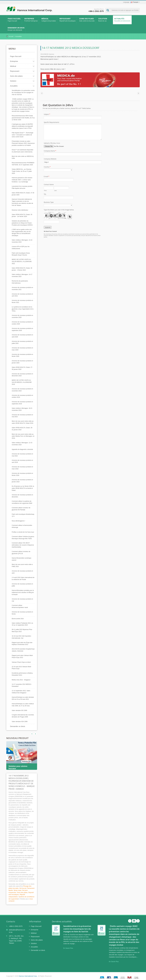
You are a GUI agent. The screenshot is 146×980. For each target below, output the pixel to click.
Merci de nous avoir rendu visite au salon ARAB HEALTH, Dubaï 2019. (23, 422)
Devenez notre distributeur (20, 210)
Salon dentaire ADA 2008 (20, 722)
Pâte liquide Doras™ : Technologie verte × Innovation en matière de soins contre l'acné (22, 135)
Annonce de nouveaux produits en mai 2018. (22, 455)
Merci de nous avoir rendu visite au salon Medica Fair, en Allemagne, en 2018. (23, 436)
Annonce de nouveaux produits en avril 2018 (22, 461)
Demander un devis (16, 29)
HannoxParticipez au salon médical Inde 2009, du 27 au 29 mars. (23, 705)
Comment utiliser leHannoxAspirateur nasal (20, 606)
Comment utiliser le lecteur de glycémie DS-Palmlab (21, 509)
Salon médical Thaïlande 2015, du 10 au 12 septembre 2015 (22, 624)
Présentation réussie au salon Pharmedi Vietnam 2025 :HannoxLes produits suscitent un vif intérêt (23, 143)
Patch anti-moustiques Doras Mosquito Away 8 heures (21, 254)
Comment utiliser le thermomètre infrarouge (22, 526)
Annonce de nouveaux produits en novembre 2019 (22, 390)
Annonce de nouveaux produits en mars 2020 (22, 349)
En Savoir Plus (68, 948)
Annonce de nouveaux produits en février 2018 (22, 474)
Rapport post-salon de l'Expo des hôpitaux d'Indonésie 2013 (22, 644)
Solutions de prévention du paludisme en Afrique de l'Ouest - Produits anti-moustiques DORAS (22, 223)
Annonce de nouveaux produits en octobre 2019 (22, 396)
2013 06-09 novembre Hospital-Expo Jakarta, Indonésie (23, 650)
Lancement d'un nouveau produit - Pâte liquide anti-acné (22, 187)
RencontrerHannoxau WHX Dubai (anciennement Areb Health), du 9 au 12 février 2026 (23, 118)
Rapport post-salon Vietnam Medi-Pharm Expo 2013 (22, 656)
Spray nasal (17, 890)
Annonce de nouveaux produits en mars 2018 (22, 468)
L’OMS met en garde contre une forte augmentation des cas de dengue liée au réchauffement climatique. (22, 233)
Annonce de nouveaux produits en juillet (22, 585)
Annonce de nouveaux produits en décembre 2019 (22, 375)
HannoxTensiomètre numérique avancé (22, 559)
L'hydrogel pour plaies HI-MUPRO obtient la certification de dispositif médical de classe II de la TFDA (22, 126)
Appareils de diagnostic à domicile (22, 449)
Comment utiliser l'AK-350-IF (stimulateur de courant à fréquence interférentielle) (23, 545)
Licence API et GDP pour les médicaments (21, 248)
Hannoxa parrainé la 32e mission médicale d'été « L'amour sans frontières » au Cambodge (22, 180)
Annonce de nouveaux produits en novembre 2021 (22, 289)
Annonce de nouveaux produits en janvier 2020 (22, 362)
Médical (48, 20)
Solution (104, 20)
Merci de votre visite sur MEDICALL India (23, 157)
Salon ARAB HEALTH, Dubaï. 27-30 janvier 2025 (23, 194)
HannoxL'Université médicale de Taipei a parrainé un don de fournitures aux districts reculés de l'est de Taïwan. (22, 202)
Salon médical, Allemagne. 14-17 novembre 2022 (22, 275)
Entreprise (31, 20)
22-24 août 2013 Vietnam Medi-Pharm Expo (22, 668)
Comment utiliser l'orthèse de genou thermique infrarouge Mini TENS (23, 538)
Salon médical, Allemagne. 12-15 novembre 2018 (22, 444)
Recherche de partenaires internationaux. (20, 282)
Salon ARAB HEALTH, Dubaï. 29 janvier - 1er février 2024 (22, 216)
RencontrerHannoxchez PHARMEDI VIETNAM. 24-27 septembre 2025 (23, 164)
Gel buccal (23, 888)
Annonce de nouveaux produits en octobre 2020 (22, 323)
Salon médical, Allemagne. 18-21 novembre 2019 (22, 409)
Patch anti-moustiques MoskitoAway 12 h (23, 515)
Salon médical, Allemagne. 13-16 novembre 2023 (22, 241)
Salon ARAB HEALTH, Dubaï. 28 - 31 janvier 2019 (22, 429)
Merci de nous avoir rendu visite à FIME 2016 (22, 565)
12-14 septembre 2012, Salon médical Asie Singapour (21, 692)
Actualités (122, 20)
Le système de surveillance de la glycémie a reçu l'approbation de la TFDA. (23, 309)
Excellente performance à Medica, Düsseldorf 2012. (22, 674)
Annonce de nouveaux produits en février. (22, 613)
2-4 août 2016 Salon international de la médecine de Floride (23, 579)
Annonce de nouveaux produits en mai (22, 600)
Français (134, 2)
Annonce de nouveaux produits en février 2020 (22, 355)
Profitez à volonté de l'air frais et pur (23, 532)
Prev (35, 734)
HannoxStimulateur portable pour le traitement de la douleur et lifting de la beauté (23, 592)
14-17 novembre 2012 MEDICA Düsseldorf (22, 685)
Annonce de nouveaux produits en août (22, 572)
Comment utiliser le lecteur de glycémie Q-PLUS (21, 553)
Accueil (11, 36)
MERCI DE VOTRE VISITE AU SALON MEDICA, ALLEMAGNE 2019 (22, 382)
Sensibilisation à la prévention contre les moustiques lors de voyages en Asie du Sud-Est (23, 93)
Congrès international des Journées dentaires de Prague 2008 (23, 716)
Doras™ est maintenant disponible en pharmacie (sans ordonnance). (22, 151)
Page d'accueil (14, 20)
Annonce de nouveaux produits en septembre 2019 (22, 403)
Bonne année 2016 (18, 619)
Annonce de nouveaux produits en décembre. (22, 496)
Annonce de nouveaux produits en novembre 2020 (22, 316)
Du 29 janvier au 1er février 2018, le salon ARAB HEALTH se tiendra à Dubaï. (23, 488)
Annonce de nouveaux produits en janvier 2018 (22, 481)
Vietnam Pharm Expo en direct (21, 662)
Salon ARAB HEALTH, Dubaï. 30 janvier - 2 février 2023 (22, 269)
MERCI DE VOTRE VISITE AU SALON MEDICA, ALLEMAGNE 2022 (22, 262)
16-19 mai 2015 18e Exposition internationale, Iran (21, 637)
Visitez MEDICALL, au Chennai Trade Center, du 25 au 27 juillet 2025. (22, 171)
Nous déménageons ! (18, 521)
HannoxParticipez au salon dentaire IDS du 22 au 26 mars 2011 (23, 698)
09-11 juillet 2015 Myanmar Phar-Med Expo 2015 (22, 631)
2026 (56, 934)
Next (32, 734)
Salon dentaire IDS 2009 (19, 710)
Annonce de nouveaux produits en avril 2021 (22, 295)
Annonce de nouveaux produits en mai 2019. (22, 416)
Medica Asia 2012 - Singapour (21, 680)
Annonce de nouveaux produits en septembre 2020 (22, 329)
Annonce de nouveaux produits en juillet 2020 (22, 342)
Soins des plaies (87, 20)
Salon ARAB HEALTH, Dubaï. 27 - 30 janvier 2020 (22, 368)
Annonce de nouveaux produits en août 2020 (22, 336)
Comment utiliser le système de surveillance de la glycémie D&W (22, 502)
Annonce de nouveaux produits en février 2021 (22, 301)
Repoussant (67, 20)
